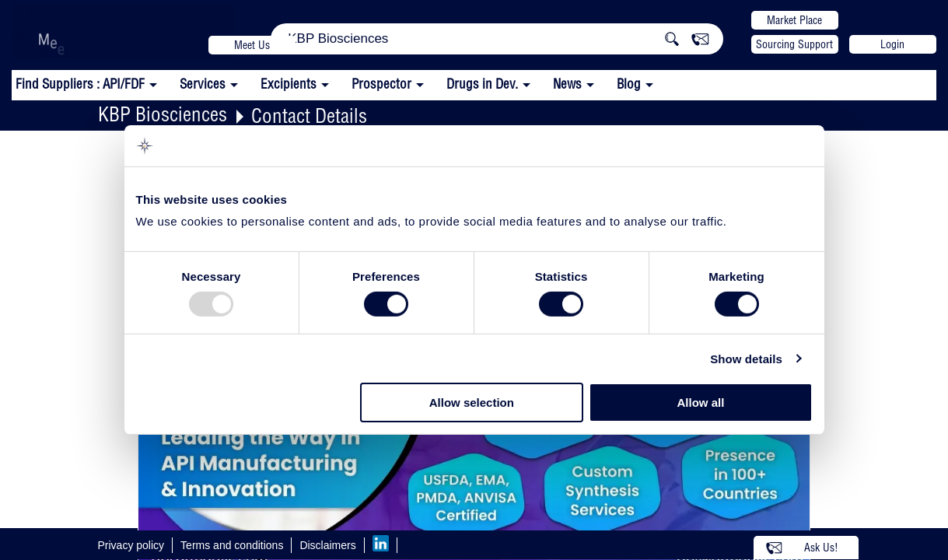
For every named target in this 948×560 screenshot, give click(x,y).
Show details (746, 359)
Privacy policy (131, 545)
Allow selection (472, 402)
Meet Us (252, 45)
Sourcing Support (794, 44)
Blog (629, 84)
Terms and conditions (232, 545)
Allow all (701, 402)
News (567, 84)
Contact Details (309, 115)
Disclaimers (327, 545)
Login (892, 44)
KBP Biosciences (163, 114)
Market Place (794, 20)
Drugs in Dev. (482, 84)
